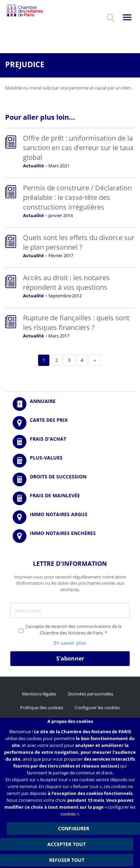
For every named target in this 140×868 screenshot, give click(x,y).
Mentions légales (39, 694)
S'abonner (70, 658)
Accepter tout (67, 844)
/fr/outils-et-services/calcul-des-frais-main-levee (70, 498)
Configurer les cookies (97, 708)
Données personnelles (91, 694)
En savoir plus (70, 643)
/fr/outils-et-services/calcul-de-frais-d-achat (70, 442)
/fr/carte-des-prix (70, 423)
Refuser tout (67, 860)
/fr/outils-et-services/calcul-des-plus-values (70, 461)
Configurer (74, 828)
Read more (70, 153)
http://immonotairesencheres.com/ (70, 536)
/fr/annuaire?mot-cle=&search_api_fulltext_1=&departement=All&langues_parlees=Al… (70, 404)
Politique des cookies (42, 708)
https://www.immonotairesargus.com (70, 517)
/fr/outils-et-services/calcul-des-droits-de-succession (70, 479)
